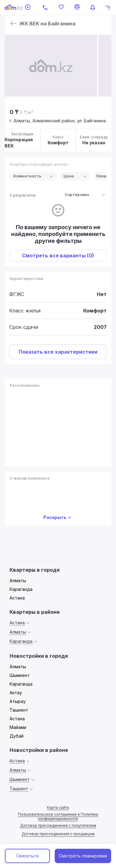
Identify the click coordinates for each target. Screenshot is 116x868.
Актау (16, 693)
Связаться (27, 856)
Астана (17, 598)
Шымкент (20, 675)
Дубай (17, 736)
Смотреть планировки (83, 856)
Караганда (21, 589)
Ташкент (19, 710)
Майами (18, 727)
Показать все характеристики (58, 352)
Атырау (18, 701)
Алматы (18, 580)
